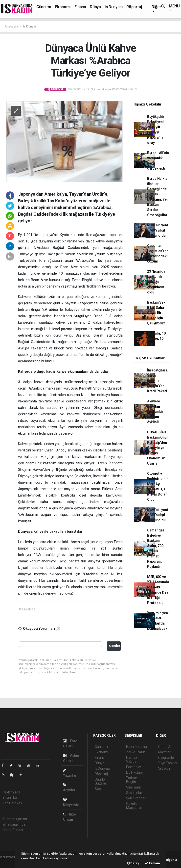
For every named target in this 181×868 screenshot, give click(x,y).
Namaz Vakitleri (132, 760)
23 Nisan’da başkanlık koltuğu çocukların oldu (156, 282)
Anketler (164, 752)
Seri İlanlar (134, 793)
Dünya (95, 7)
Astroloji (164, 768)
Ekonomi (63, 7)
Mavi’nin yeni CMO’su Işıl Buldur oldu (158, 230)
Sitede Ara (166, 747)
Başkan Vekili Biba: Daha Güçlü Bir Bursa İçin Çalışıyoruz (158, 313)
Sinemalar (134, 787)
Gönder (115, 646)
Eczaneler (134, 767)
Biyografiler (166, 758)
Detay (133, 863)
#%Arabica (27, 609)
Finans (80, 7)
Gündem (44, 7)
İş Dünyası (113, 7)
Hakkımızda (11, 792)
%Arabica (51, 310)
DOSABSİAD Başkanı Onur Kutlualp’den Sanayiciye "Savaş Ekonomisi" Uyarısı (158, 448)
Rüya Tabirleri (168, 763)
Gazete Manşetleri (134, 806)
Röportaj (134, 7)
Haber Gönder (13, 830)
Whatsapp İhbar (14, 824)
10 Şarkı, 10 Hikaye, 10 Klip (156, 339)
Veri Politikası (12, 803)
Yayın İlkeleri (12, 798)
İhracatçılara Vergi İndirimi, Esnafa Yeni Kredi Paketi (157, 381)
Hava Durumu (136, 747)
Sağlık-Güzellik (101, 781)
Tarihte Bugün (132, 780)
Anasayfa (12, 26)
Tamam (152, 863)
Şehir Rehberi (136, 798)
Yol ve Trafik (136, 752)
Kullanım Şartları (15, 819)
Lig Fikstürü (135, 772)
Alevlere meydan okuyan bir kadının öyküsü (155, 412)
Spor (98, 789)
